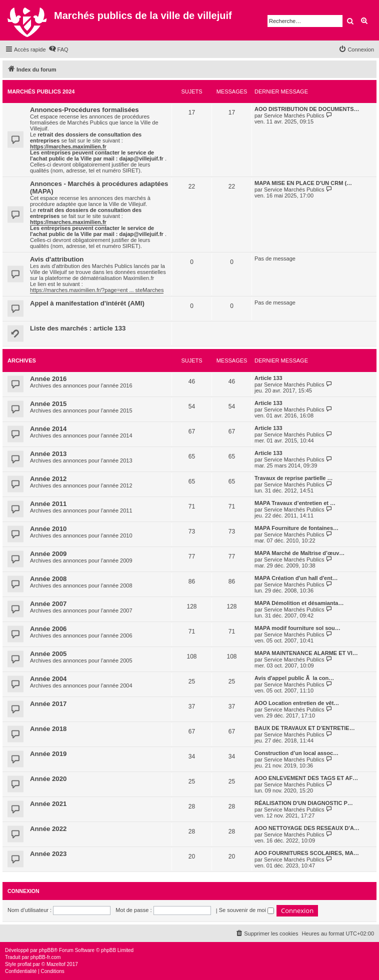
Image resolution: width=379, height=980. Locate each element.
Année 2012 (48, 479)
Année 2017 (48, 704)
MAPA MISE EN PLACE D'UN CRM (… (303, 183)
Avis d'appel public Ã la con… (294, 678)
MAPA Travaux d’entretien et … (295, 503)
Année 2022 (48, 829)
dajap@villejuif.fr (141, 158)
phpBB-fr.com (46, 957)
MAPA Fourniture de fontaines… (296, 528)
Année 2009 (48, 554)
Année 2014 (48, 429)
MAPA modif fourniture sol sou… (297, 628)
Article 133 (268, 378)
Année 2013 (48, 454)
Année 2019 (48, 754)
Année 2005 (48, 654)
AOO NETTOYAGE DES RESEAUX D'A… (307, 828)
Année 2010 (48, 529)
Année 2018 (48, 729)
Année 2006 (48, 629)
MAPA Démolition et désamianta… (299, 603)
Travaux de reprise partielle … (294, 478)
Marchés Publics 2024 (41, 91)
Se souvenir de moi (246, 910)
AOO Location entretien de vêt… (297, 703)
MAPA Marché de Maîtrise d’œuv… (299, 553)
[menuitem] (58, 49)
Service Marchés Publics (294, 115)
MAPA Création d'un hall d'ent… (296, 578)
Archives (22, 360)
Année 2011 (48, 504)
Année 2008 (48, 579)
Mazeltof (56, 964)
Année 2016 (48, 379)
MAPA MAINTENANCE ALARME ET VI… (306, 653)
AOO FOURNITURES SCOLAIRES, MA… (307, 853)
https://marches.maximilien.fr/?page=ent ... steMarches (97, 290)
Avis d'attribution (57, 259)
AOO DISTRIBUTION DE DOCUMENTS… (307, 109)
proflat (24, 964)
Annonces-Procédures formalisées (84, 110)
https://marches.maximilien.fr (68, 146)
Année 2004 (48, 679)
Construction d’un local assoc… (296, 753)
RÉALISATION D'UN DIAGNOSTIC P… (304, 803)
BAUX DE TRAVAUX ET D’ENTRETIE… (305, 728)
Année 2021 (48, 804)
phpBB (46, 950)
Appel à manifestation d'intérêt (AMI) (87, 303)
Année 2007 (48, 604)
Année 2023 (48, 854)
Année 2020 (48, 779)
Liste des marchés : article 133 (78, 328)
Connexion (23, 891)
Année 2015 (48, 404)
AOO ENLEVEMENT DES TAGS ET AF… (306, 778)
